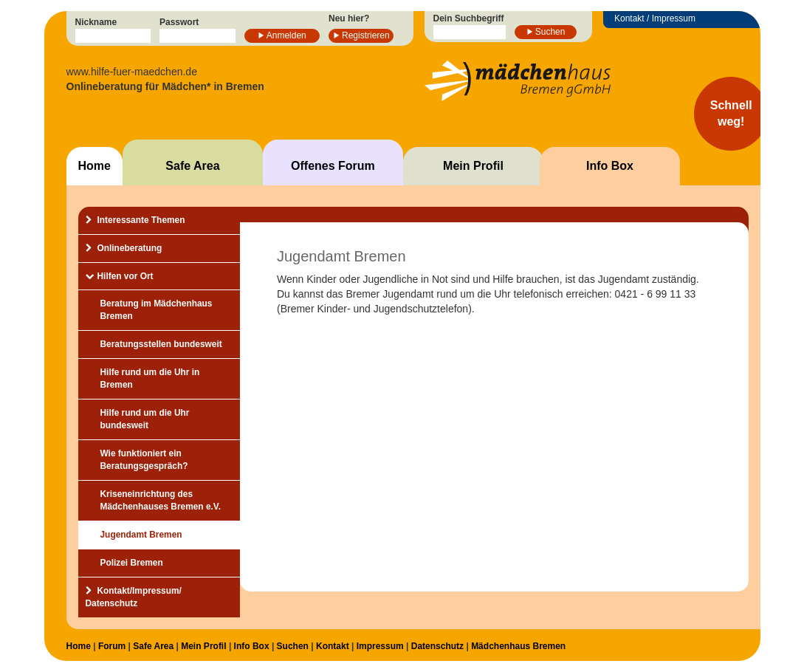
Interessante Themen (141, 220)
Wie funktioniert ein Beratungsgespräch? (144, 460)
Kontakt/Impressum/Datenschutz (134, 597)
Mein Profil (473, 166)
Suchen (550, 32)
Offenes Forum (333, 166)
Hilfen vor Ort (126, 276)
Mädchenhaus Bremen (518, 646)
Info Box (610, 166)
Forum (112, 646)
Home (95, 166)
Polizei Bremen (132, 563)
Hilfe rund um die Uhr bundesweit (145, 419)
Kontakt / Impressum (655, 18)
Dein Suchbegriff (469, 18)
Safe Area (192, 166)
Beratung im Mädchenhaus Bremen (157, 310)
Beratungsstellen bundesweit (161, 344)
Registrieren (366, 35)
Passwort (179, 22)
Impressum (380, 646)
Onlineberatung (130, 248)
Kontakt (333, 646)
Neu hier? (349, 18)
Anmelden (286, 35)
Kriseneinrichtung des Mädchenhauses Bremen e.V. (161, 500)
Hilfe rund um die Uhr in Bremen (150, 378)
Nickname (96, 22)
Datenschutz (437, 646)
